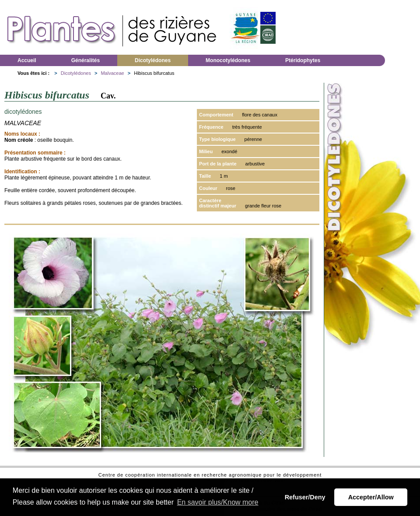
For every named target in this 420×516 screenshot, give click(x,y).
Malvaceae (112, 73)
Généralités (86, 60)
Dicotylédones (153, 60)
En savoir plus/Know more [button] (218, 502)
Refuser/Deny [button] (305, 497)
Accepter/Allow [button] (371, 497)
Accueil (27, 60)
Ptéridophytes (303, 60)
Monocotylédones (228, 60)
